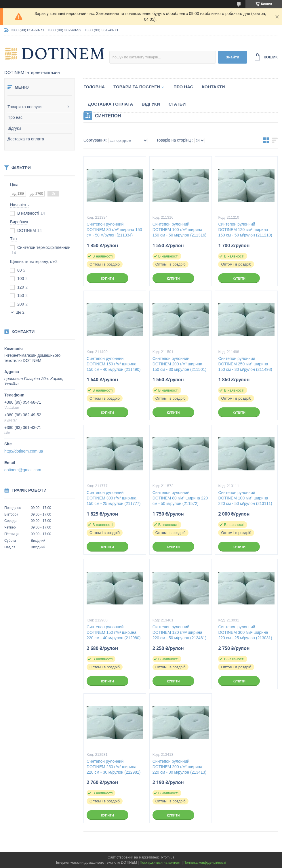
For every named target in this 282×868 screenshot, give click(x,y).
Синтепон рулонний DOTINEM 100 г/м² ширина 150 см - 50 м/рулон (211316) (179, 230)
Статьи (177, 104)
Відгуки (14, 128)
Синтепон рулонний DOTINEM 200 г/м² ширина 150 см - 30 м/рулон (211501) (179, 364)
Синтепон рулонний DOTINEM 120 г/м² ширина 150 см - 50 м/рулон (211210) (245, 230)
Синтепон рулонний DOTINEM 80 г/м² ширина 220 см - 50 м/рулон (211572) (180, 498)
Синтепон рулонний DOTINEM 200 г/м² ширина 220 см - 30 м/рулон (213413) (179, 767)
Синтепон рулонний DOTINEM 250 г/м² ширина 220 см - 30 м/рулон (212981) (114, 767)
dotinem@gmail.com (23, 470)
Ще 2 (20, 312)
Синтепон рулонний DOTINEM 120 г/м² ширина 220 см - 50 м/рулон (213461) (179, 632)
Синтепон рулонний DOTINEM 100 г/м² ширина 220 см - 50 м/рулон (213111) (245, 498)
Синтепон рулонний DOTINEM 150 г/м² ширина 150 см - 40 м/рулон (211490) (114, 364)
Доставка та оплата (26, 139)
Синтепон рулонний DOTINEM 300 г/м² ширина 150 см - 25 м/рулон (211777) (114, 498)
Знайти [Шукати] (232, 57)
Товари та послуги (24, 107)
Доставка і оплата (110, 104)
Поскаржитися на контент (160, 863)
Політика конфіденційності (205, 863)
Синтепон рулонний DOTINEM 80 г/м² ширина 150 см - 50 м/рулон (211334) (114, 230)
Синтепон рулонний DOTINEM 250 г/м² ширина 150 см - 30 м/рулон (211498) (245, 364)
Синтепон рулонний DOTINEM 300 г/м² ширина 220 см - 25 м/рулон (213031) (245, 632)
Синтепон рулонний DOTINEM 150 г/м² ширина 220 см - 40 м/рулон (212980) (114, 632)
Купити (107, 278)
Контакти (213, 87)
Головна (94, 87)
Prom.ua (168, 857)
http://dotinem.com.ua (24, 451)
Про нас (15, 117)
